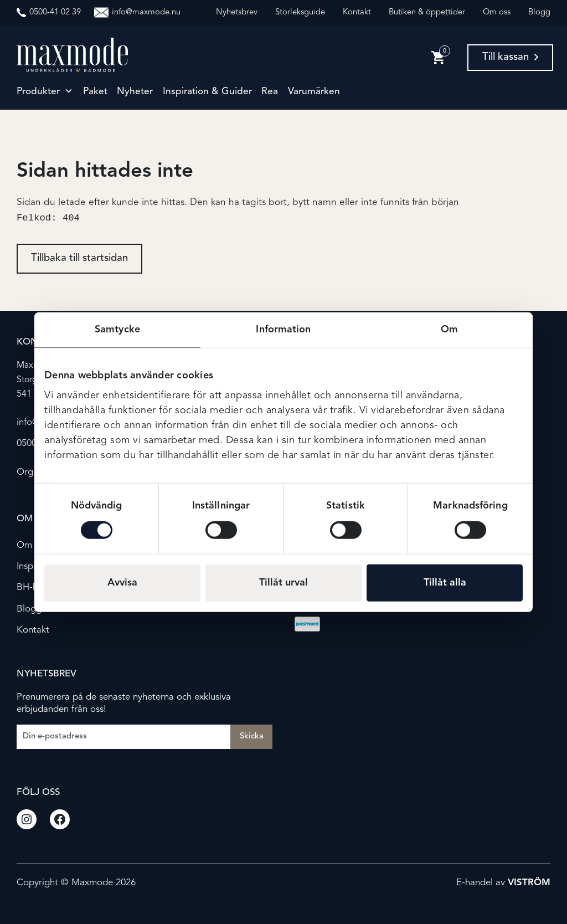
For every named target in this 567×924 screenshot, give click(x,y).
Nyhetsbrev (237, 12)
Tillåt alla (445, 582)
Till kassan (510, 57)
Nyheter (135, 92)
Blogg (539, 12)
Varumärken (314, 92)
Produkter (38, 92)
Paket (95, 92)
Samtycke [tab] (117, 330)
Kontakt (357, 12)
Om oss (497, 12)
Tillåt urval (283, 582)
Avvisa (122, 582)
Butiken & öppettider (427, 12)
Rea (270, 92)
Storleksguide (300, 12)
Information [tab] (283, 330)
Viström (529, 883)
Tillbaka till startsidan (79, 260)
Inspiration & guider (207, 92)
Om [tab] (449, 330)
